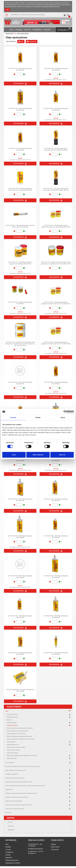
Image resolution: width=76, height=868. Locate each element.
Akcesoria (8, 813)
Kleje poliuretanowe (13, 745)
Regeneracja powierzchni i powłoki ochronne (19, 783)
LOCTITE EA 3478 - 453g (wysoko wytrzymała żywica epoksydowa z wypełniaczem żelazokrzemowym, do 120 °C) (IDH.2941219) (20, 344)
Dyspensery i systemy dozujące (15, 810)
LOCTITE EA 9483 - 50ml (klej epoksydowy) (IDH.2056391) (56, 537)
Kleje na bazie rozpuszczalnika (16, 748)
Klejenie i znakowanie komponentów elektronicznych (21, 794)
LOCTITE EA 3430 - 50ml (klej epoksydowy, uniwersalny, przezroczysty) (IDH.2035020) (20, 189)
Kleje (15, 34)
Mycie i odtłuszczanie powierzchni (16, 771)
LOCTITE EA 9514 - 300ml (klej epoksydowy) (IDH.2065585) (56, 653)
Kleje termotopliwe (12, 754)
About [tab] (63, 417)
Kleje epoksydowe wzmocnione (16, 734)
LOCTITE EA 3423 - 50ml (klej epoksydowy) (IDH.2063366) (20, 109)
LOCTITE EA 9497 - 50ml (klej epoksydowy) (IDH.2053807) (20, 653)
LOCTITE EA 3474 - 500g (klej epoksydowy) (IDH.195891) (20, 303)
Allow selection (38, 455)
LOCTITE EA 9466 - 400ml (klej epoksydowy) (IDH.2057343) (20, 500)
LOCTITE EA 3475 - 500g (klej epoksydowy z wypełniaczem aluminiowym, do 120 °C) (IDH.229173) (56, 303)
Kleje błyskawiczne (12, 718)
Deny (14, 455)
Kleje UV (9, 721)
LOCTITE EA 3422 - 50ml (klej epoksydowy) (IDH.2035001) (56, 69)
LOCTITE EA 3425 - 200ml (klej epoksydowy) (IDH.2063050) (56, 109)
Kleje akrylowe (11, 743)
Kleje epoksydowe (12, 726)
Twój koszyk (55, 851)
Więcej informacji (54, 7)
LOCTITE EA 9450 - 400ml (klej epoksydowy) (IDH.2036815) (20, 383)
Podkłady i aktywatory (12, 775)
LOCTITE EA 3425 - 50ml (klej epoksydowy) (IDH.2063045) (20, 149)
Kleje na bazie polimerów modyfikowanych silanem (22, 756)
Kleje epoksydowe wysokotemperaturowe (19, 737)
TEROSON (8, 828)
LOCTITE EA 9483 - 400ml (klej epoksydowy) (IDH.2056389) (20, 537)
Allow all (62, 455)
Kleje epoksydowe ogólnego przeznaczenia (20, 729)
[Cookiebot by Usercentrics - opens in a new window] (65, 412)
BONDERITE (9, 832)
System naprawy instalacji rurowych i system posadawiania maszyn (25, 786)
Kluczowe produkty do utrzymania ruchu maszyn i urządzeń (23, 767)
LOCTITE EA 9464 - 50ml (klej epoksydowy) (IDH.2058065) (56, 460)
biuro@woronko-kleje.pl (37, 15)
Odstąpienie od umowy (13, 865)
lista (21, 42)
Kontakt (43, 28)
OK (7, 10)
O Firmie (28, 28)
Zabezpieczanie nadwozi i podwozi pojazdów (19, 806)
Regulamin (9, 859)
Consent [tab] (13, 417)
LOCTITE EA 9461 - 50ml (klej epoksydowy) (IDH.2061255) (20, 460)
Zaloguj (53, 846)
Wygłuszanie (9, 790)
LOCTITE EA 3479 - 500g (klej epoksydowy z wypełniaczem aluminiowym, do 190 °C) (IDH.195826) (56, 343)
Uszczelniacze (10, 763)
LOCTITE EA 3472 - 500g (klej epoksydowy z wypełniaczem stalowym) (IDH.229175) (20, 263)
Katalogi (21, 28)
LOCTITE (8, 824)
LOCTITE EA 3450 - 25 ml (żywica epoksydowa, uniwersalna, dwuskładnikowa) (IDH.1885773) (56, 189)
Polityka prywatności (12, 862)
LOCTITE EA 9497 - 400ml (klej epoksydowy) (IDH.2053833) (56, 617)
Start (16, 28)
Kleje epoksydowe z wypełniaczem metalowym (21, 740)
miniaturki (32, 42)
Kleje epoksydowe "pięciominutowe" (18, 732)
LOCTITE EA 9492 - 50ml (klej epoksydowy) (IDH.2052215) (20, 617)
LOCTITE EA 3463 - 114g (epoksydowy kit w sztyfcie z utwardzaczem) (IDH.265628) (20, 226)
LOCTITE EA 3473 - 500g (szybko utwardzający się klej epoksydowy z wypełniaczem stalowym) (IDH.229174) (56, 263)
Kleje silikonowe (12, 759)
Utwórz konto (55, 849)
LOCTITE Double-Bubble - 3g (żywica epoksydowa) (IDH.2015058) (20, 690)
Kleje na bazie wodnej (13, 751)
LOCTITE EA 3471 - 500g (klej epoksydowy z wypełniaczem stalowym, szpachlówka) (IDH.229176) (56, 226)
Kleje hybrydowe (12, 724)
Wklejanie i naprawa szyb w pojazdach (17, 798)
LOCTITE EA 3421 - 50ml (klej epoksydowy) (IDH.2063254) (20, 69)
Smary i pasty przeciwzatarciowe (15, 779)
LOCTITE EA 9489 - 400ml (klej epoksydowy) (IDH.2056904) (20, 577)
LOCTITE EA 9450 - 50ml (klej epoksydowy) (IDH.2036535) (56, 383)
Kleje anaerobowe (12, 715)
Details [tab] (38, 417)
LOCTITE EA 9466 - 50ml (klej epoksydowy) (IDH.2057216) (56, 500)
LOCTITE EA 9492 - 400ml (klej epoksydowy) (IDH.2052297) (56, 577)
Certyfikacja (36, 28)
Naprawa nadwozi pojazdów (14, 802)
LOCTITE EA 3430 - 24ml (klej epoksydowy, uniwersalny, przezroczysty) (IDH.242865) (56, 149)
